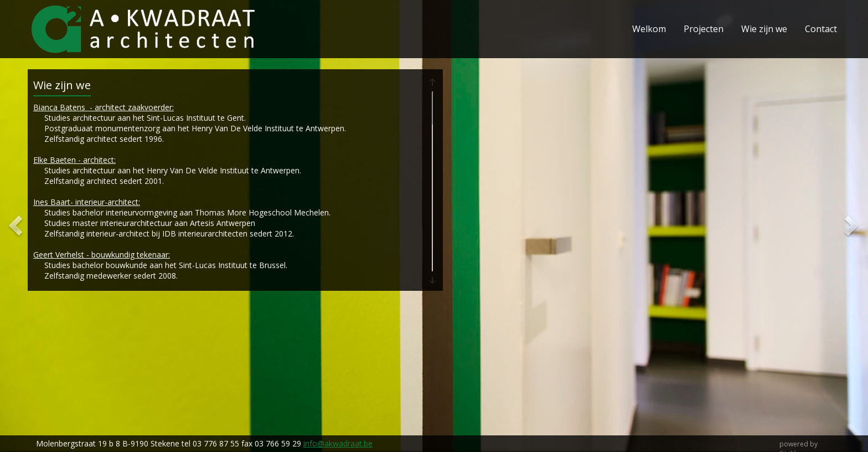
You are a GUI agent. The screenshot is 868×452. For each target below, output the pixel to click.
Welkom (649, 29)
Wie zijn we (764, 29)
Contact (821, 29)
